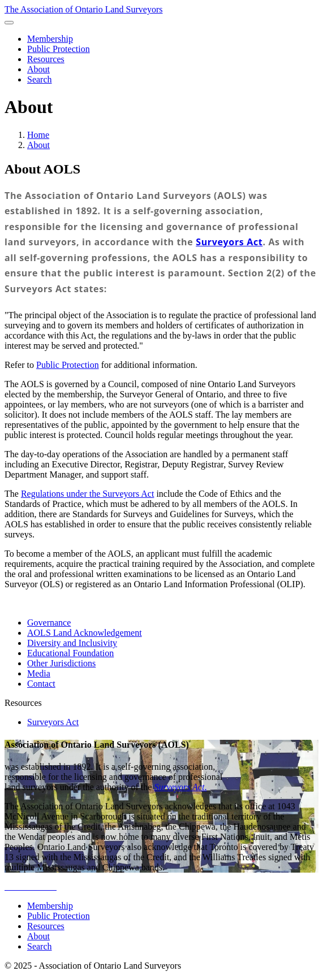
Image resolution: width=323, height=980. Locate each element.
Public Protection (68, 365)
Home (38, 135)
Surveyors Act (229, 242)
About (38, 145)
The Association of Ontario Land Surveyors (84, 9)
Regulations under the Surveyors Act (88, 494)
